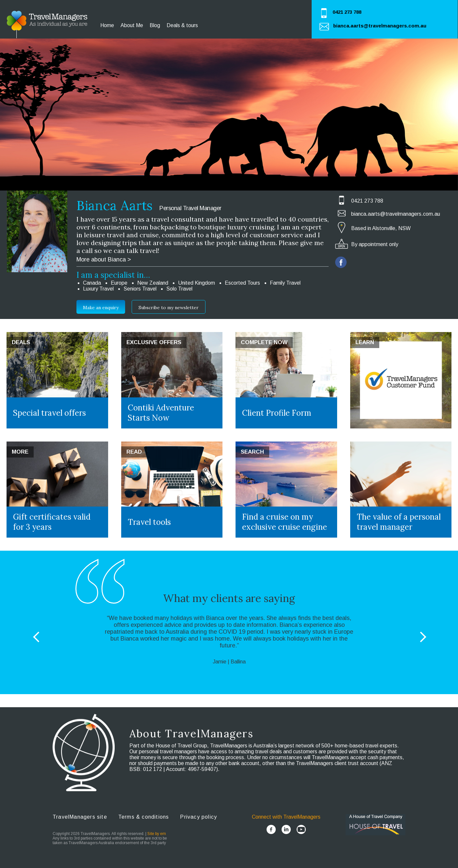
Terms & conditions (144, 817)
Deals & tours (182, 25)
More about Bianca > (104, 259)
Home (107, 25)
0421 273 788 (347, 12)
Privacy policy (198, 817)
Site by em (157, 834)
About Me (132, 25)
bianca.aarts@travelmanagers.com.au (380, 26)
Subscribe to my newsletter (169, 308)
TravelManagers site (80, 817)
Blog (155, 25)
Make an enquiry (101, 308)
